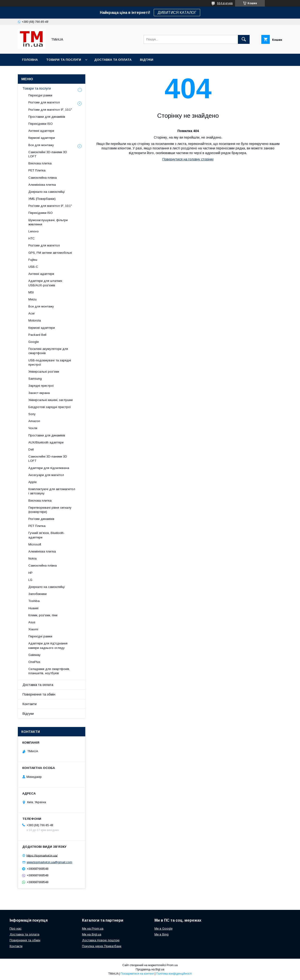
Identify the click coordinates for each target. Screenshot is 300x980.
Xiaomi (33, 629)
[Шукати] (244, 39)
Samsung (35, 379)
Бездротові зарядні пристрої (50, 407)
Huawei (33, 608)
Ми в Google (163, 929)
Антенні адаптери (41, 131)
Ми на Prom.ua (93, 929)
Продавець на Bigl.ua (150, 969)
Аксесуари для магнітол (46, 475)
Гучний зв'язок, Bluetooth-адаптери (47, 535)
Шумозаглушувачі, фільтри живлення (48, 222)
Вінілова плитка (40, 163)
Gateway (34, 655)
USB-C (33, 267)
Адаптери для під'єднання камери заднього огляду (48, 645)
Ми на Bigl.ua (92, 934)
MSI (31, 292)
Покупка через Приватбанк (102, 946)
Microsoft (35, 544)
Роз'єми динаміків (41, 519)
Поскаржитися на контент (137, 974)
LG (30, 580)
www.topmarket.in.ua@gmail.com (49, 862)
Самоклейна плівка (43, 178)
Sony (32, 414)
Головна (30, 60)
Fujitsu (33, 260)
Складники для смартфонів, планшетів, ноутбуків (49, 671)
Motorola (35, 320)
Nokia (32, 558)
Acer (32, 313)
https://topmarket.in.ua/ (42, 855)
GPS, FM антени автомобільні (50, 253)
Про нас (16, 929)
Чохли (33, 428)
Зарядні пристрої (41, 386)
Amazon (34, 421)
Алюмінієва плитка (42, 185)
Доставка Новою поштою (101, 940)
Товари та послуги (64, 60)
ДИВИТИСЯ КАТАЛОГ (177, 13)
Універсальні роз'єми (44, 372)
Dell (31, 449)
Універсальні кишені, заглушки (51, 400)
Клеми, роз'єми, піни (43, 615)
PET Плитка (37, 170)
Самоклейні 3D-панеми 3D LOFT (48, 154)
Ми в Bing (161, 934)
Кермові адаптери (42, 138)
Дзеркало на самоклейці (47, 192)
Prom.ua (172, 965)
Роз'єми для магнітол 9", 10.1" (50, 110)
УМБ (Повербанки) (42, 199)
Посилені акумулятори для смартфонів (48, 351)
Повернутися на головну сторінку (188, 159)
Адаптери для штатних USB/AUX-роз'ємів (45, 283)
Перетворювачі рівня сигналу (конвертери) (50, 510)
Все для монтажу (41, 145)
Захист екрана (39, 393)
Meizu (32, 299)
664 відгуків (225, 3)
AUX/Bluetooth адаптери (46, 442)
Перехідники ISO (41, 124)
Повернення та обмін (39, 694)
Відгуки (147, 60)
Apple (32, 482)
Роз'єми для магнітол (44, 102)
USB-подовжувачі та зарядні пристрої (50, 362)
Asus (32, 622)
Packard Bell (37, 335)
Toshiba (34, 601)
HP (30, 573)
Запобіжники (37, 594)
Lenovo (34, 231)
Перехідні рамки (40, 95)
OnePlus (34, 662)
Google (34, 342)
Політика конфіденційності (174, 974)
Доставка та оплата (113, 60)
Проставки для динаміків (47, 117)
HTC (32, 238)
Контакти (30, 704)
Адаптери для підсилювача (49, 468)
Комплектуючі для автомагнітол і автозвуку (52, 491)
